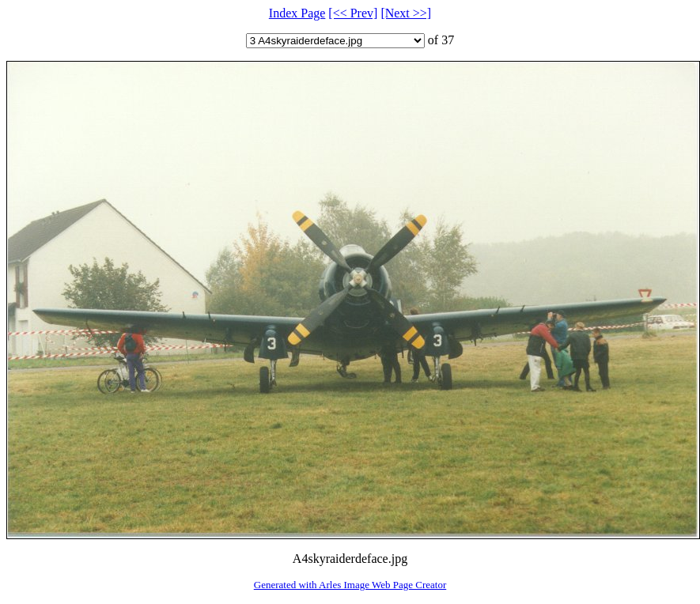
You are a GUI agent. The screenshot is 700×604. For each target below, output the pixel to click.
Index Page (297, 13)
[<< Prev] (353, 13)
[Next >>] (406, 13)
